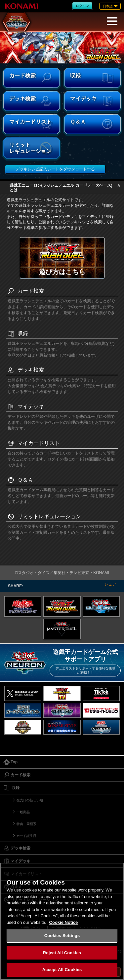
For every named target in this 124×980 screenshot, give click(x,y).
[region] (62, 921)
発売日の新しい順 (30, 800)
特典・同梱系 (26, 824)
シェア (110, 584)
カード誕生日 (26, 836)
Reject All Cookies (62, 953)
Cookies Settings (62, 936)
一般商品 (23, 812)
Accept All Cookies (62, 970)
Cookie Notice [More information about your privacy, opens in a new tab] (64, 922)
